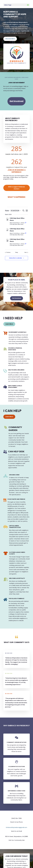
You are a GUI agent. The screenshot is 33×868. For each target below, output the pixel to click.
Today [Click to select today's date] (16, 252)
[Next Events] (26, 252)
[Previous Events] (8, 252)
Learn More (9, 324)
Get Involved (16, 101)
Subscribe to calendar (15, 258)
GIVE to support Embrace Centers (16, 188)
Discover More (10, 39)
